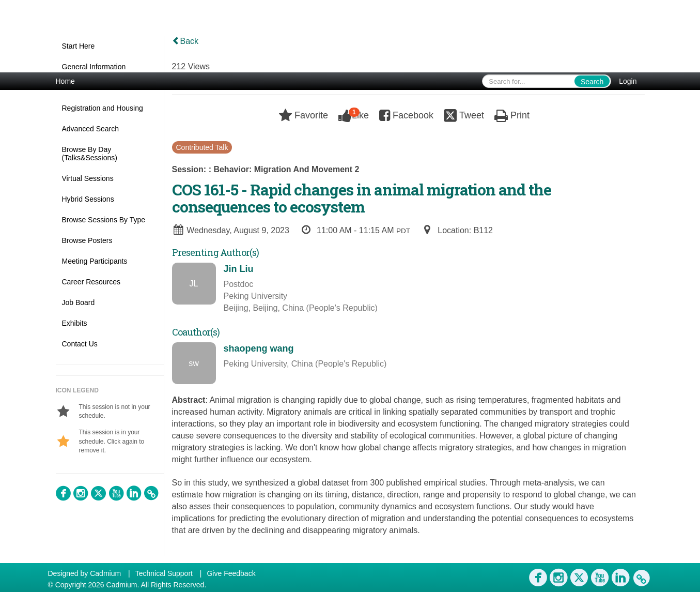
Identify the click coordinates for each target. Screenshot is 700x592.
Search (592, 82)
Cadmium (105, 573)
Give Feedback (231, 573)
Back (185, 41)
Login (628, 81)
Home (65, 81)
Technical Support (164, 573)
